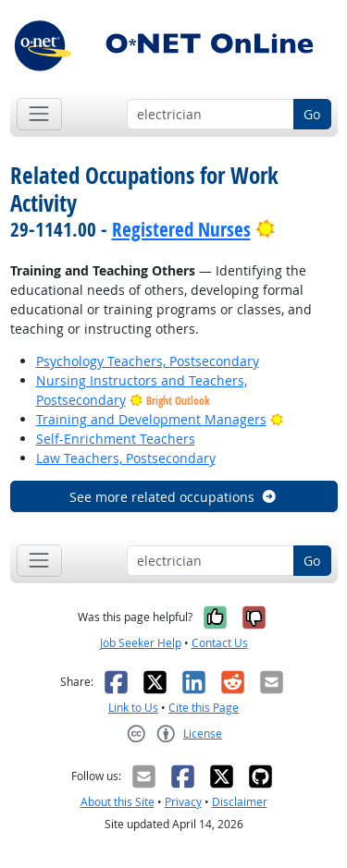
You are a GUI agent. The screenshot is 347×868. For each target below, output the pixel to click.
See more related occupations (173, 497)
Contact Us (220, 643)
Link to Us (133, 708)
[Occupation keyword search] (211, 115)
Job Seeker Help (141, 643)
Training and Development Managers (151, 419)
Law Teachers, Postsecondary (126, 458)
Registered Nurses (181, 229)
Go (312, 114)
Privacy (183, 802)
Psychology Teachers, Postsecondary (148, 361)
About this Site (118, 802)
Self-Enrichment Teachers (116, 439)
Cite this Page (204, 708)
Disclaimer (240, 802)
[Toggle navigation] (39, 114)
